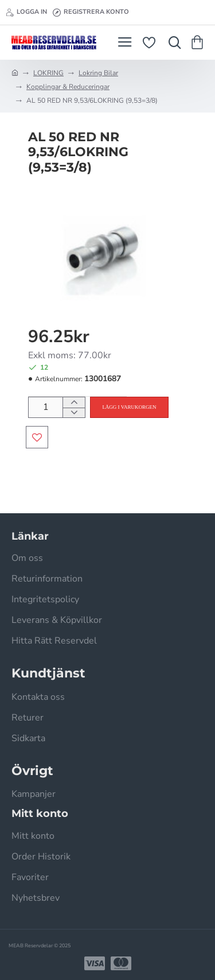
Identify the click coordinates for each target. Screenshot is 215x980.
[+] (74, 402)
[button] (129, 407)
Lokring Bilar (98, 73)
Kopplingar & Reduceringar (68, 87)
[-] (74, 413)
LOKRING (48, 73)
